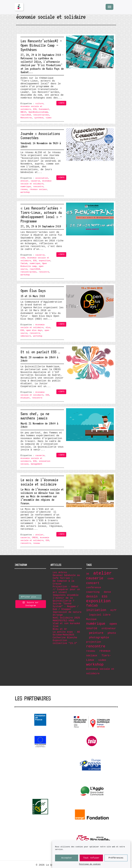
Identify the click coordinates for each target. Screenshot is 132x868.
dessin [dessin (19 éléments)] (92, 597)
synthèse (39, 118)
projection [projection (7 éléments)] (94, 642)
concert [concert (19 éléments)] (93, 583)
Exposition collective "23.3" (65, 642)
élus (48, 328)
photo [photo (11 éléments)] (112, 633)
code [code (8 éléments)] (111, 579)
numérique (26, 187)
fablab (24, 263)
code (23, 258)
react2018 (26, 115)
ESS (35, 109)
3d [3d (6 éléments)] (88, 574)
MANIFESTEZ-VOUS (64, 621)
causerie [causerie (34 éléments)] (95, 578)
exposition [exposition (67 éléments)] (98, 601)
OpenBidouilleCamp (38, 112)
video (48, 118)
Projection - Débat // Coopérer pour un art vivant (66, 590)
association (42, 178)
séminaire (26, 336)
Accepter (67, 858)
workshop (25, 192)
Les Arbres (60, 573)
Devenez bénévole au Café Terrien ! (66, 577)
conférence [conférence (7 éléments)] (94, 588)
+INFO (61, 103)
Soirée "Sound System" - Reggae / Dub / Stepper (66, 607)
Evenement (44, 109)
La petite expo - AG (66, 632)
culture (39, 104)
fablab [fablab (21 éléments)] (92, 606)
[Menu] (109, 7)
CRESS (35, 538)
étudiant (25, 398)
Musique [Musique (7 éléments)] (91, 619)
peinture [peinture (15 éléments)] (96, 633)
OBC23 (23, 112)
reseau (24, 189)
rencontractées (41, 115)
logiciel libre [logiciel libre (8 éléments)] (100, 615)
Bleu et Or (60, 629)
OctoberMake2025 (64, 635)
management (37, 464)
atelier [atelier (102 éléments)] (103, 573)
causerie (35, 181)
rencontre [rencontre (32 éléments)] (96, 646)
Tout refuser (91, 858)
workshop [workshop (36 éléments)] (95, 665)
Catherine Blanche (65, 638)
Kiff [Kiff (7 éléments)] (114, 610)
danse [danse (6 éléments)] (107, 592)
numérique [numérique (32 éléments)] (96, 624)
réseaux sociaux (38, 189)
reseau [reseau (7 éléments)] (91, 651)
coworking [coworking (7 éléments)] (93, 592)
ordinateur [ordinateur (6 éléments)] (109, 629)
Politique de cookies (90, 864)
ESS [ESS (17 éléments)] (105, 597)
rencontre (38, 187)
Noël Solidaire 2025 (66, 618)
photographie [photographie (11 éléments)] (99, 638)
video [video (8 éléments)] (102, 660)
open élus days (34, 330)
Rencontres (26, 118)
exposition (45, 261)
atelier (25, 181)
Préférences (116, 858)
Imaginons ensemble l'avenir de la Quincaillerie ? (66, 598)
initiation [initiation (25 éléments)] (96, 610)
